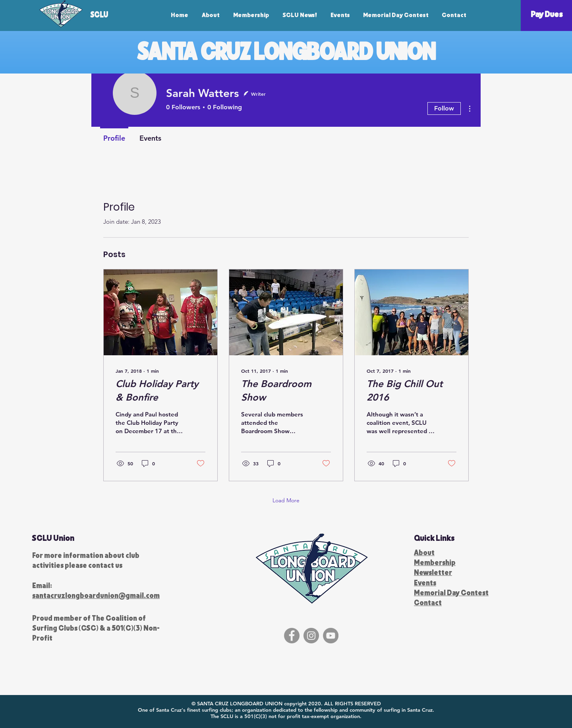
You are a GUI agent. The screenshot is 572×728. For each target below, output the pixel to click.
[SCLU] (108, 14)
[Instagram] (311, 636)
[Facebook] (292, 636)
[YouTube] (331, 636)
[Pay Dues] (546, 14)
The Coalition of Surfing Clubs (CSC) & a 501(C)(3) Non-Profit (96, 628)
